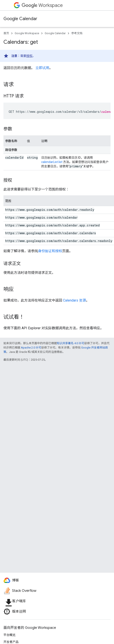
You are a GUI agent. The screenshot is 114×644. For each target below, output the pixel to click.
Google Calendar (20, 19)
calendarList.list (52, 162)
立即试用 (42, 68)
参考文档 (77, 33)
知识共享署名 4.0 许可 (70, 343)
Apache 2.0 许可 (31, 348)
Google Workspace (27, 33)
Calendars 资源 (74, 300)
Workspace (42, 5)
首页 (6, 33)
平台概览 (9, 635)
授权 (29, 56)
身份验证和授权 (50, 251)
